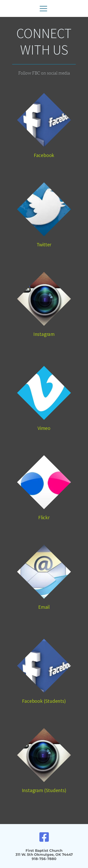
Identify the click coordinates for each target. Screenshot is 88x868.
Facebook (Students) (44, 701)
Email (44, 607)
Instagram (44, 334)
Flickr (44, 517)
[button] (43, 8)
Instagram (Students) (44, 790)
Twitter (44, 245)
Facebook (44, 155)
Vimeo (44, 428)
